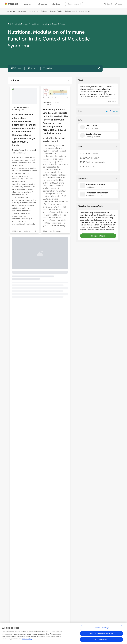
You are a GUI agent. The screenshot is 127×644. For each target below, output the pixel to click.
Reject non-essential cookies (101, 635)
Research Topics (58, 24)
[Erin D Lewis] (98, 127)
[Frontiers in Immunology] (98, 194)
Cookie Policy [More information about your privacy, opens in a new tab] (27, 640)
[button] (33, 68)
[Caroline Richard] (98, 135)
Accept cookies (101, 641)
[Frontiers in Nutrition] (98, 186)
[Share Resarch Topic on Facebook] (110, 111)
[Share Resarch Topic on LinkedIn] (114, 111)
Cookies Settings (101, 629)
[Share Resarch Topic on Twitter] (107, 111)
